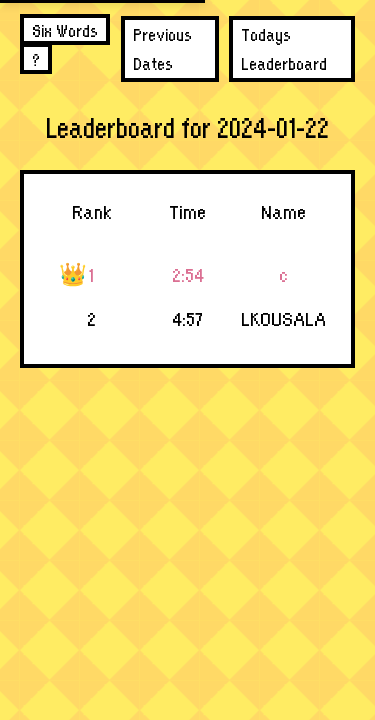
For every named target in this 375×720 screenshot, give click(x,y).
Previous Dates (162, 48)
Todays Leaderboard (284, 48)
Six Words (65, 29)
